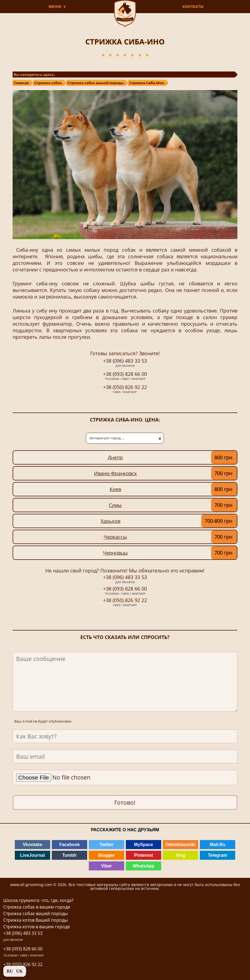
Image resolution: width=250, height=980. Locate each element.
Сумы (115, 505)
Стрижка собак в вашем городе (37, 907)
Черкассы (115, 537)
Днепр (115, 457)
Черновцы (115, 553)
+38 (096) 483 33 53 (125, 363)
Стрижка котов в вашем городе (37, 927)
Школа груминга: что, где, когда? (38, 900)
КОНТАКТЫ (193, 6)
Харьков (110, 521)
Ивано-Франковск (115, 473)
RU (10, 971)
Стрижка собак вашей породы (35, 913)
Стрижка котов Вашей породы (35, 920)
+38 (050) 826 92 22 (125, 389)
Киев (115, 489)
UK (19, 971)
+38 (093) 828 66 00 (125, 376)
